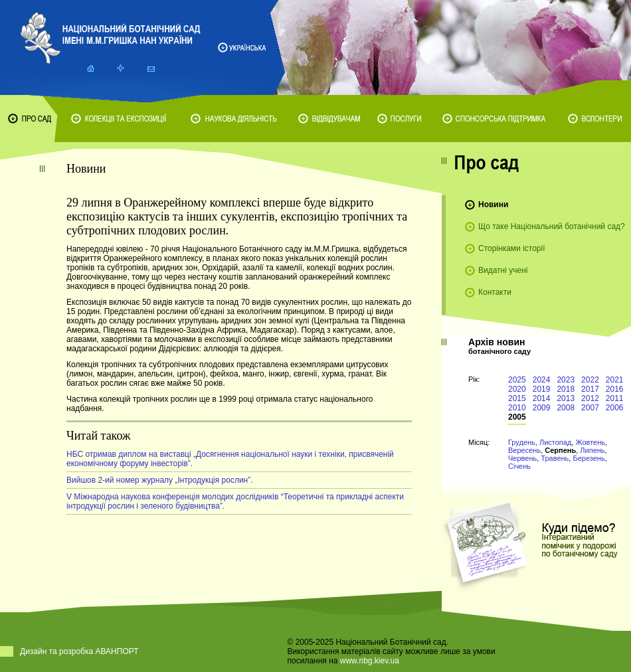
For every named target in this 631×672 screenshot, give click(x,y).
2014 (542, 398)
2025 (517, 380)
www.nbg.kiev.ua (370, 661)
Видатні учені (503, 270)
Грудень (522, 442)
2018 (566, 389)
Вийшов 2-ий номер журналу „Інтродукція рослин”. (160, 480)
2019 (542, 389)
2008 (566, 408)
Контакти (495, 292)
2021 (615, 380)
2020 (517, 389)
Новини (493, 205)
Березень (588, 458)
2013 (566, 398)
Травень (555, 458)
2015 (517, 398)
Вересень (524, 450)
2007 (590, 408)
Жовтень (590, 442)
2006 (615, 408)
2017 (590, 389)
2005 (517, 417)
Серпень (560, 450)
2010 (517, 408)
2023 (566, 380)
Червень (522, 458)
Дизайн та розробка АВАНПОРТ (79, 651)
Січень (519, 466)
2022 (590, 380)
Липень (592, 450)
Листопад (555, 442)
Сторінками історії (512, 248)
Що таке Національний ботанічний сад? (552, 226)
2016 (615, 389)
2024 (542, 380)
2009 (542, 408)
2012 (590, 398)
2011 (615, 398)
